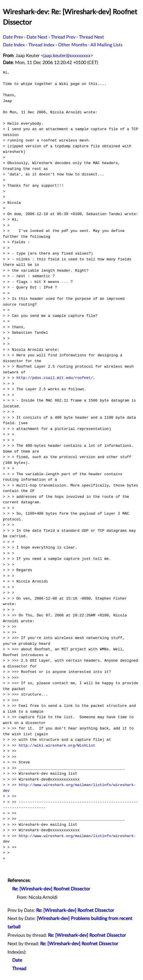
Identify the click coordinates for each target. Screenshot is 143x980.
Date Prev (13, 37)
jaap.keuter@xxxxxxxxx (67, 56)
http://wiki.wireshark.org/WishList (57, 745)
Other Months (73, 45)
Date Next (37, 37)
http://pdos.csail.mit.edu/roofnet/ (55, 378)
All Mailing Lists (106, 45)
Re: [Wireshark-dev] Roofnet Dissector (51, 889)
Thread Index (41, 45)
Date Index (14, 45)
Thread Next (91, 37)
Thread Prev (63, 37)
